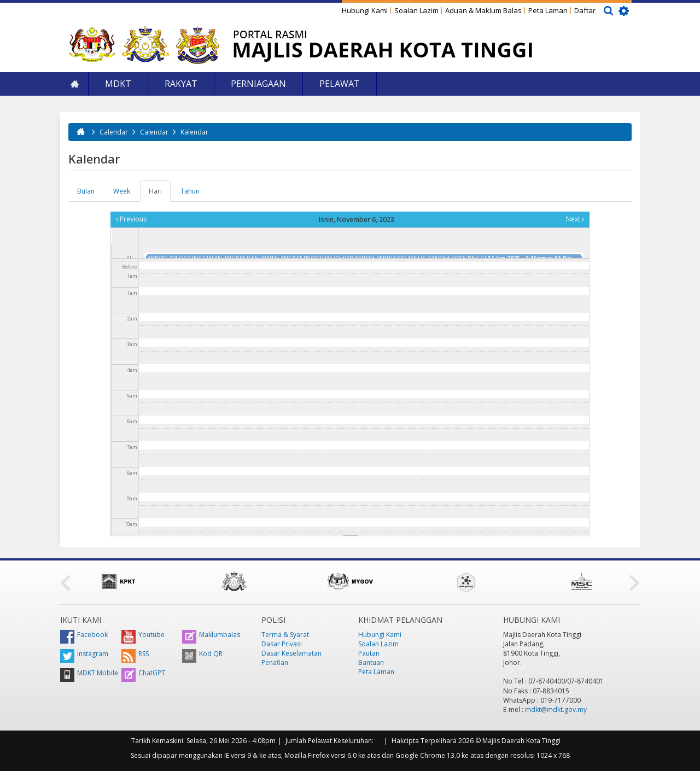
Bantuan (371, 662)
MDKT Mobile (89, 673)
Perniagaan (258, 84)
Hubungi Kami (365, 10)
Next (575, 219)
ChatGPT (143, 673)
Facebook (84, 635)
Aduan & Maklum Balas (483, 10)
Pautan (369, 653)
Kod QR (202, 654)
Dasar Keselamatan (291, 653)
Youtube (143, 635)
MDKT (118, 84)
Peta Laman (548, 10)
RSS (135, 654)
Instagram (84, 654)
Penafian (275, 662)
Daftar (585, 10)
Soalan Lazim (416, 10)
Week (122, 191)
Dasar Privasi (282, 644)
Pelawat (340, 84)
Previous (131, 219)
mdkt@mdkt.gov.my (556, 709)
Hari (160, 194)
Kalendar (194, 132)
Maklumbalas (211, 635)
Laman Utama (74, 84)
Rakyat (181, 84)
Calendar (114, 132)
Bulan (86, 191)
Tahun (190, 191)
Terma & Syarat (285, 635)
